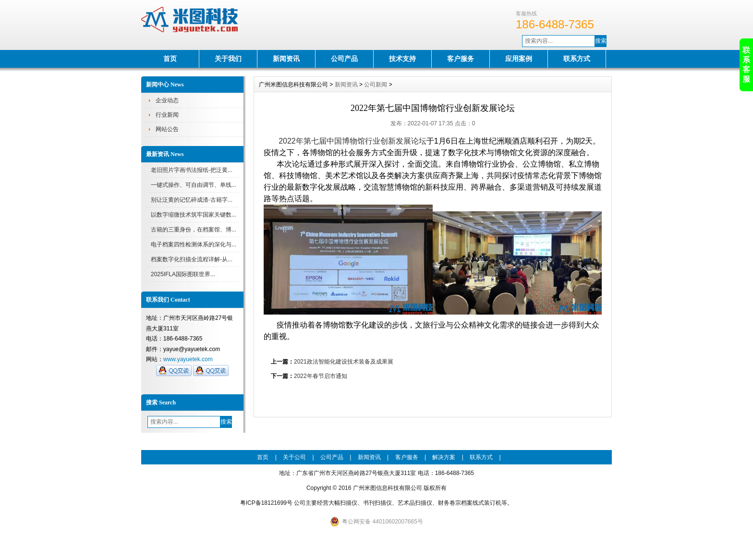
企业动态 (167, 100)
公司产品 (344, 59)
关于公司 (294, 457)
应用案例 (519, 59)
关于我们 (228, 59)
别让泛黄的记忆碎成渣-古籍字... (192, 200)
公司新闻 (376, 85)
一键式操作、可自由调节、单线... (194, 185)
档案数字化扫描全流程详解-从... (192, 259)
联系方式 (577, 59)
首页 (170, 59)
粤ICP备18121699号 (266, 503)
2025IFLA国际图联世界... (183, 274)
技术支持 (402, 59)
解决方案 (444, 457)
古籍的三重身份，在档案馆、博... (194, 230)
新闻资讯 (286, 59)
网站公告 (167, 129)
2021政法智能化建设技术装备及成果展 (344, 362)
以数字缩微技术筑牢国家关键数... (194, 215)
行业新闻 (167, 115)
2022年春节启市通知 (321, 376)
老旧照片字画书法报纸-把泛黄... (192, 170)
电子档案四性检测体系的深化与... (194, 244)
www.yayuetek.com (188, 359)
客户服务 (461, 59)
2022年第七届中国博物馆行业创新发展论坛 (352, 141)
